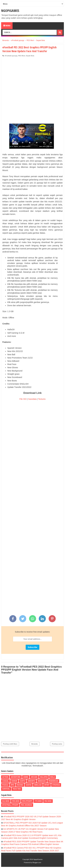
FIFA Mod (16, 801)
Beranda (35, 744)
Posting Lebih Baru (10, 744)
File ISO (23, 399)
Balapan (44, 777)
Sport (47, 785)
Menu (7, 26)
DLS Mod (6, 801)
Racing (20, 785)
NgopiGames (10, 11)
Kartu (23, 781)
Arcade (34, 777)
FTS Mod (38, 801)
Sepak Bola (30, 56)
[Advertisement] (32, 91)
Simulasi (38, 785)
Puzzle (5, 785)
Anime (26, 777)
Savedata (32, 399)
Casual (5, 781)
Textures (42, 399)
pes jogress (27, 805)
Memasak (42, 781)
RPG (13, 785)
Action (5, 777)
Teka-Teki (17, 789)
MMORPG (32, 781)
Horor (14, 781)
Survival (6, 789)
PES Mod (22, 56)
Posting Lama (57, 744)
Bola (53, 777)
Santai (29, 785)
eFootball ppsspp (11, 56)
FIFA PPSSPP (27, 801)
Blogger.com (37, 862)
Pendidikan (53, 781)
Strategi (56, 785)
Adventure (16, 777)
